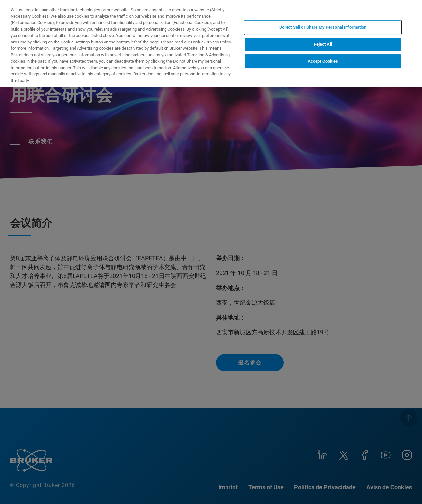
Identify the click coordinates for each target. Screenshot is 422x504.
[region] (211, 43)
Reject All (323, 44)
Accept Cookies (323, 61)
